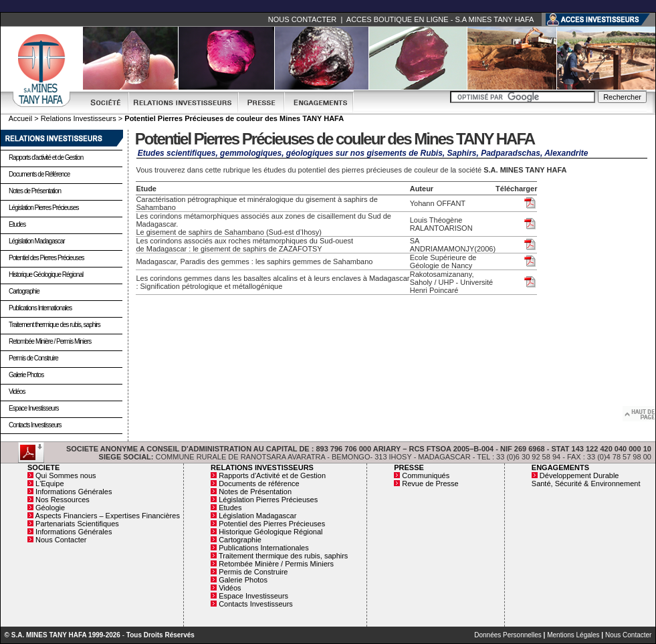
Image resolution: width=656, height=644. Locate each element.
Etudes (17, 224)
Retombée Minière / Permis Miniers (50, 341)
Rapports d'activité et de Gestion (46, 157)
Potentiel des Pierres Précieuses (46, 258)
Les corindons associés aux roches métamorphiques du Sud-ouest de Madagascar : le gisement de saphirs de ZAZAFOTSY (244, 245)
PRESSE (409, 467)
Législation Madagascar (37, 241)
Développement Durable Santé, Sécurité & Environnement (586, 479)
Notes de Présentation (35, 191)
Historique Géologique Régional (46, 275)
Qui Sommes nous (66, 475)
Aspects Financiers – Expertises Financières (107, 516)
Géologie (50, 508)
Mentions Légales (573, 635)
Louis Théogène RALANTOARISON (441, 224)
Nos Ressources (63, 500)
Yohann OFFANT (438, 203)
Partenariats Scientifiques (77, 524)
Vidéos (17, 392)
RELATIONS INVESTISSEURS (262, 467)
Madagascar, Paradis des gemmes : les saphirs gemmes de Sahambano (254, 261)
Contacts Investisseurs (35, 425)
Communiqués (426, 475)
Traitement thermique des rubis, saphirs (54, 325)
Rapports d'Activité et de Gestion (272, 475)
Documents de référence (259, 484)
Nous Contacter (61, 540)
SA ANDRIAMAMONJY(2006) (453, 245)
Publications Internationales (40, 308)
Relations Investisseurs (79, 118)
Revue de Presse (430, 484)
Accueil (20, 118)
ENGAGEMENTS (560, 467)
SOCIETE (43, 467)
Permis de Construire (33, 358)
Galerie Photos (26, 375)
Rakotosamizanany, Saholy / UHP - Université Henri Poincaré (452, 282)
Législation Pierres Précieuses (44, 208)
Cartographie (24, 291)
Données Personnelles (508, 635)
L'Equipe (49, 484)
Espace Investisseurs (34, 408)
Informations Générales (74, 492)
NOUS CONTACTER (302, 19)
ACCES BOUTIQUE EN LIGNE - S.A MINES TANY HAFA (440, 19)
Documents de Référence (39, 174)
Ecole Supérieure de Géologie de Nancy (443, 261)
